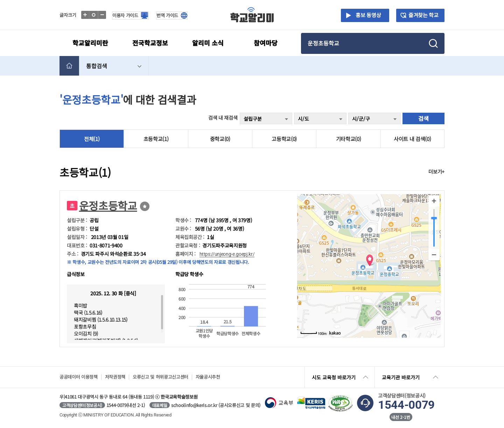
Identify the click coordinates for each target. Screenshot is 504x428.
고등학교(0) (284, 139)
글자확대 (86, 15)
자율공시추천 (208, 377)
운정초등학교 (108, 205)
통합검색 (115, 66)
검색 (423, 118)
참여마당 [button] (266, 43)
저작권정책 (115, 377)
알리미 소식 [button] (208, 43)
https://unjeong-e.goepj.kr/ (227, 254)
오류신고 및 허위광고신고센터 (160, 377)
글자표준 (94, 15)
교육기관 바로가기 (411, 377)
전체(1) (92, 139)
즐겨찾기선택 (145, 206)
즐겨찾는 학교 (423, 15)
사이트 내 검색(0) (412, 139)
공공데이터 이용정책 (79, 377)
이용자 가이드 (125, 15)
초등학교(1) (156, 139)
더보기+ (436, 171)
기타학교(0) (349, 139)
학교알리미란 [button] (90, 43)
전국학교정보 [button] (150, 43)
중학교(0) (220, 139)
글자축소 (102, 15)
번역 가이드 (167, 15)
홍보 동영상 (367, 15)
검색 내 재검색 (223, 118)
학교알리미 (252, 15)
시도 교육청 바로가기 (341, 377)
